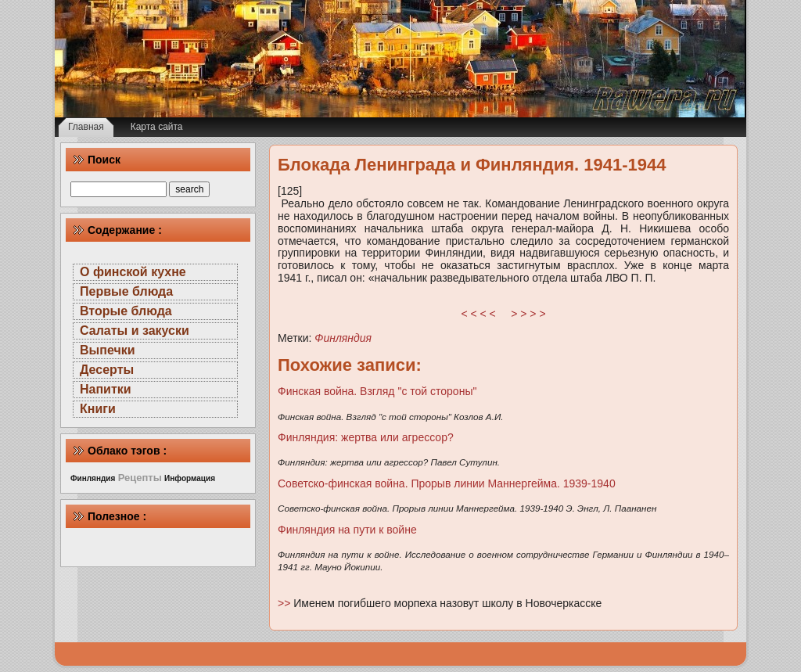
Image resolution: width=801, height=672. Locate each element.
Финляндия (343, 338)
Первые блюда (126, 291)
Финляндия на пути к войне (347, 530)
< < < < (479, 314)
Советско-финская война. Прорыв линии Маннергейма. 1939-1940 (447, 483)
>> (286, 603)
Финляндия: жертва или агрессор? (366, 437)
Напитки (106, 389)
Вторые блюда (126, 311)
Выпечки (108, 350)
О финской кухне (133, 272)
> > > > (528, 314)
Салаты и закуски (135, 331)
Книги (98, 409)
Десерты (107, 370)
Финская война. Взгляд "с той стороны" (377, 391)
